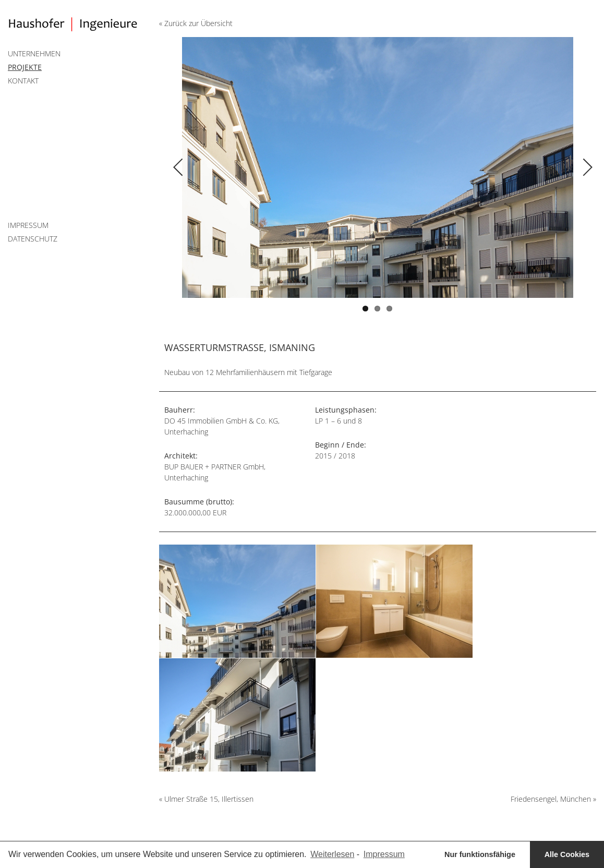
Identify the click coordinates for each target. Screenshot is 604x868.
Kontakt (23, 81)
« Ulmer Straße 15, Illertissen (206, 799)
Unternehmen (34, 53)
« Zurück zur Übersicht (196, 23)
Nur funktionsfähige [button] (480, 854)
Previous (268, 157)
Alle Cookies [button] (567, 854)
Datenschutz (33, 239)
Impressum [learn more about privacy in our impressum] (384, 854)
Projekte (25, 67)
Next (487, 157)
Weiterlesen (332, 854)
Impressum (28, 225)
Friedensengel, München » (553, 799)
